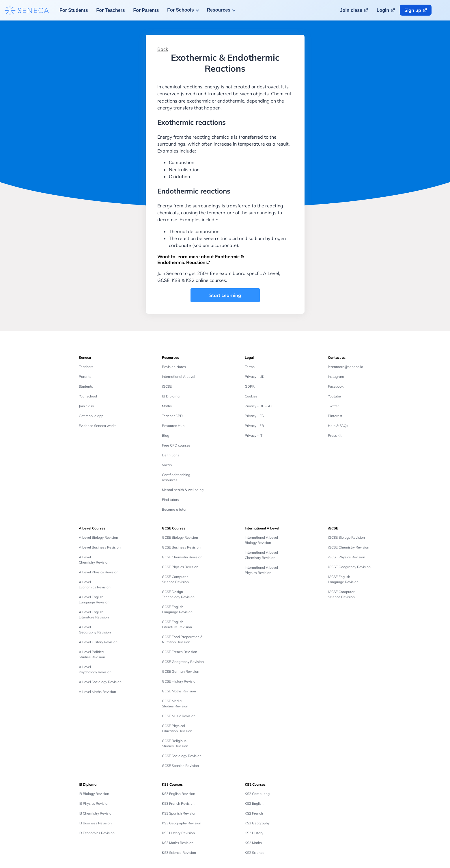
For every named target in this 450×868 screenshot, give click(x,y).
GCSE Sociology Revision (182, 756)
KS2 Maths (253, 843)
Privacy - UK (255, 377)
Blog (166, 435)
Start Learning (225, 295)
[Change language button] (442, 10)
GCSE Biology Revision (180, 537)
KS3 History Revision (178, 833)
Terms (250, 367)
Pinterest (335, 416)
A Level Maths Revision (97, 692)
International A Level (179, 377)
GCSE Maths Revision (179, 691)
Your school (88, 396)
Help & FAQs (338, 426)
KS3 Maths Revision (178, 843)
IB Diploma (171, 396)
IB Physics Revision (94, 803)
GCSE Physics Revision (180, 567)
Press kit (335, 435)
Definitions (171, 455)
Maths (167, 406)
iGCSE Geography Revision (349, 567)
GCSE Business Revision (181, 547)
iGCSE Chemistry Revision (349, 547)
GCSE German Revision (181, 671)
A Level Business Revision (100, 547)
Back (163, 49)
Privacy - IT (254, 435)
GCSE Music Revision (179, 716)
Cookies (251, 396)
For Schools (180, 10)
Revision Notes (174, 367)
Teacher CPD (172, 416)
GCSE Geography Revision (183, 662)
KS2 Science (255, 853)
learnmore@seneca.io (346, 367)
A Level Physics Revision (99, 572)
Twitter (333, 406)
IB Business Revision (95, 823)
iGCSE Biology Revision (346, 537)
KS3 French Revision (178, 803)
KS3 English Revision (179, 794)
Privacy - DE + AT (258, 406)
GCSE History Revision (180, 681)
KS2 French (254, 813)
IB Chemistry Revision (96, 813)
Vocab (167, 465)
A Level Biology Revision (98, 537)
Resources (219, 10)
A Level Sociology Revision (100, 682)
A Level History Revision (98, 642)
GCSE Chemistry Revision (182, 557)
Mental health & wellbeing (183, 490)
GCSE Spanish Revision (180, 766)
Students (86, 386)
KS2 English (254, 803)
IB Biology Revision (94, 794)
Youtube (334, 396)
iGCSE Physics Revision (347, 557)
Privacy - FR (254, 426)
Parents (85, 377)
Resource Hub (173, 426)
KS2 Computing (257, 794)
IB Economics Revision (97, 833)
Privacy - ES (254, 416)
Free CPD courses (176, 445)
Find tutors (170, 500)
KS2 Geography (257, 823)
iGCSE (167, 386)
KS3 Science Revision (179, 853)
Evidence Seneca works (98, 426)
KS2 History (254, 833)
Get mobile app (91, 416)
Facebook (336, 386)
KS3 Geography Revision (182, 823)
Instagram (336, 377)
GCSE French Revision (180, 652)
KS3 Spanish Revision (179, 813)
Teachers (86, 367)
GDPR (250, 386)
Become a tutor (174, 509)
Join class (86, 406)
